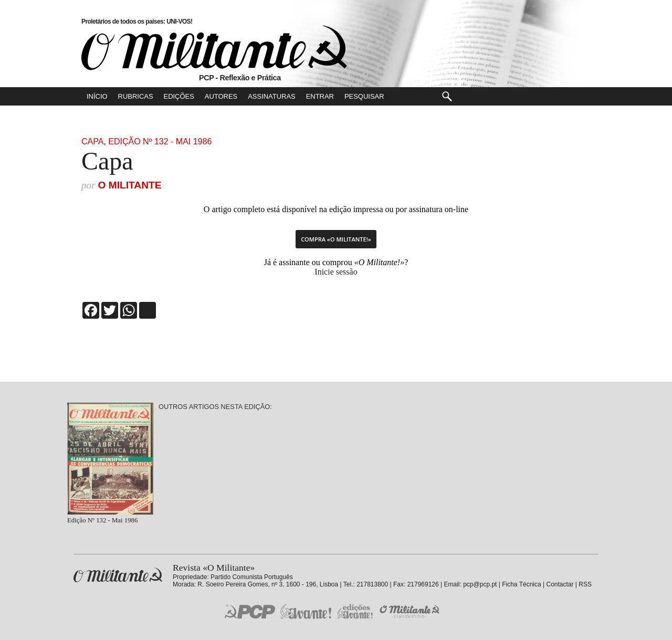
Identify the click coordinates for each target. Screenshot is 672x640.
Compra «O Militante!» (336, 239)
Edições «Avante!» (355, 611)
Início (97, 96)
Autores (221, 96)
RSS (585, 584)
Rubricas (136, 96)
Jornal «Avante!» (306, 611)
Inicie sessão (336, 272)
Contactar (560, 584)
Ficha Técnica (521, 584)
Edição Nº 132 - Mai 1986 (160, 141)
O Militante (129, 185)
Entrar (320, 96)
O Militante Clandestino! (411, 611)
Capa (92, 141)
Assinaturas (271, 96)
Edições (179, 96)
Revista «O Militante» (118, 575)
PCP (250, 611)
